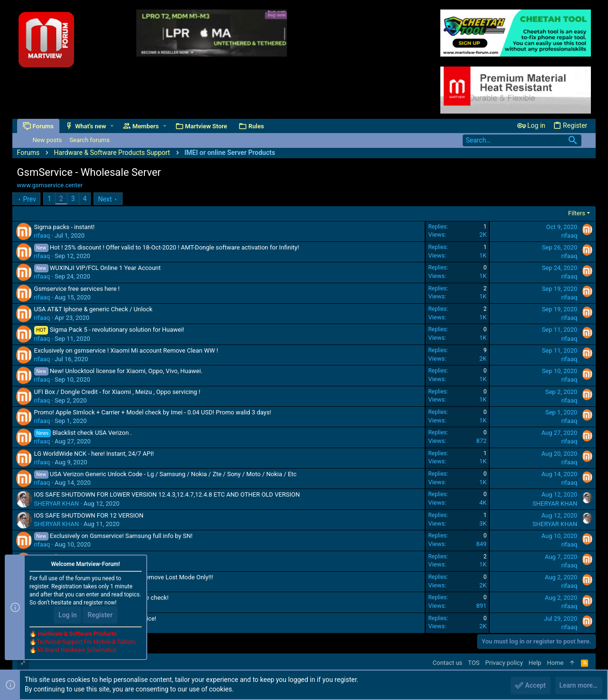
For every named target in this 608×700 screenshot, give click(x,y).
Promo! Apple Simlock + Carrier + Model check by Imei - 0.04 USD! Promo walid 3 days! (153, 412)
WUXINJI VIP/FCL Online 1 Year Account (105, 268)
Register (100, 615)
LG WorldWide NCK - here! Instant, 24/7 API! (94, 454)
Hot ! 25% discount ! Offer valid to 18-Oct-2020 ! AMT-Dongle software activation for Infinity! (175, 247)
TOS (474, 663)
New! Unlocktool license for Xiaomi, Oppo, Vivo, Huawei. (126, 371)
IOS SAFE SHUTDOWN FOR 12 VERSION (89, 515)
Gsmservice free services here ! (77, 289)
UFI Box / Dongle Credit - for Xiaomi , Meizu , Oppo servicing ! (117, 392)
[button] (112, 126)
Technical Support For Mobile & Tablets (86, 642)
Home (555, 663)
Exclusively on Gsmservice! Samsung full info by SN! (121, 536)
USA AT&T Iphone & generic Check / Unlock (93, 309)
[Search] (522, 140)
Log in (67, 615)
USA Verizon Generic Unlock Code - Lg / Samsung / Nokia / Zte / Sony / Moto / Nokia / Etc (173, 474)
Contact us (448, 663)
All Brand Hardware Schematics (76, 651)
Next (105, 199)
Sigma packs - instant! (65, 227)
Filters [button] (577, 213)
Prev (29, 199)
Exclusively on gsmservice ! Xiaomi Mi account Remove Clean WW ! (126, 350)
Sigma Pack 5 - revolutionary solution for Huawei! (117, 330)
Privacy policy (504, 663)
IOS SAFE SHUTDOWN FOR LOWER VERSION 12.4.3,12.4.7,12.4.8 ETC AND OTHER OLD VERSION (167, 494)
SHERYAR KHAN (57, 503)
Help (535, 663)
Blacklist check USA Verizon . (92, 433)
